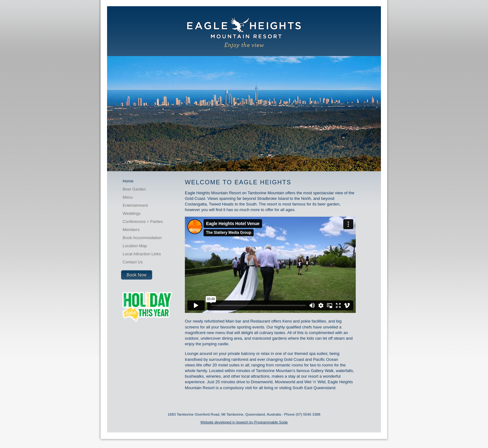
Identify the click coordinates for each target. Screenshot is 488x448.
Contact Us (133, 262)
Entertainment (135, 205)
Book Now (137, 275)
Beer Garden (134, 189)
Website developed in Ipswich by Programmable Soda (244, 422)
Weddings (132, 213)
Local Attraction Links (142, 254)
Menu (128, 197)
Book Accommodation (142, 238)
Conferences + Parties (143, 222)
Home (128, 181)
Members (131, 230)
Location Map (135, 246)
